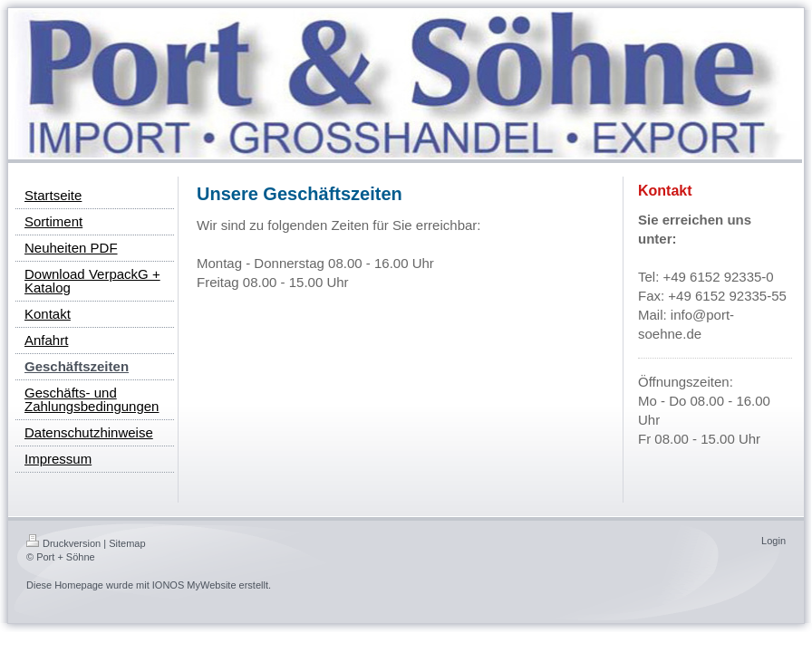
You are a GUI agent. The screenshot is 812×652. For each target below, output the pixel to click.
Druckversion (63, 543)
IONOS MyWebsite (194, 585)
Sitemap (127, 543)
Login (773, 541)
